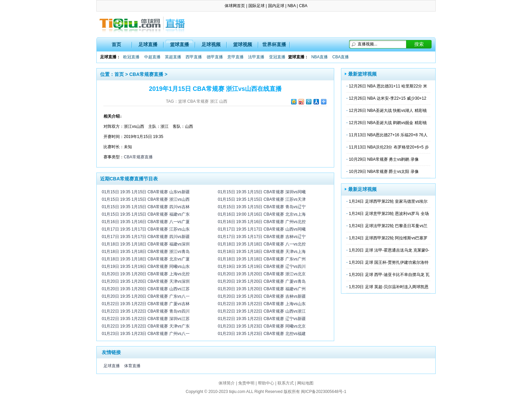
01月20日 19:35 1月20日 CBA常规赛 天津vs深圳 (146, 281)
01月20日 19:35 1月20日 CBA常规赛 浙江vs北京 (262, 274)
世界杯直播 (274, 44)
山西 (223, 101)
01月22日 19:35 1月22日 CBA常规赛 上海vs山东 (262, 304)
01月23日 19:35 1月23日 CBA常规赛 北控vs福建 (262, 334)
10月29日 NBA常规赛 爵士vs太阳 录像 (384, 172)
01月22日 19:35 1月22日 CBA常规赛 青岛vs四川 (146, 311)
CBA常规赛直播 (146, 74)
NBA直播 (319, 57)
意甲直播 (235, 57)
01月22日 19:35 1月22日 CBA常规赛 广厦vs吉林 (146, 304)
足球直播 (148, 44)
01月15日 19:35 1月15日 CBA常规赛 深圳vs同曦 (262, 192)
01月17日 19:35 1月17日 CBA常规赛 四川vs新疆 (146, 237)
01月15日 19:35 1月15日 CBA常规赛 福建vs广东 (146, 214)
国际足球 (256, 6)
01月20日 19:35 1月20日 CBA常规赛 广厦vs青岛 (262, 281)
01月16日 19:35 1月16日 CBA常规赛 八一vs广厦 (146, 222)
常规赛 (203, 101)
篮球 (182, 101)
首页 (116, 44)
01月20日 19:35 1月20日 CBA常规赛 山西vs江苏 (146, 289)
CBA (303, 6)
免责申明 (246, 383)
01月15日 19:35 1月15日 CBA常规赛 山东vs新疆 (146, 192)
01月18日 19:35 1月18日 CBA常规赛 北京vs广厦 (146, 259)
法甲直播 (256, 57)
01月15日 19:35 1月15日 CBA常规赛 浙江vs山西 (146, 199)
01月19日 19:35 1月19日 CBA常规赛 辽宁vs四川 (262, 266)
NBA (291, 6)
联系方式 (286, 383)
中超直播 (152, 57)
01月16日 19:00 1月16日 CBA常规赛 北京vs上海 (262, 214)
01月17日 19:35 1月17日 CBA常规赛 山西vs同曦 (262, 229)
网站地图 (305, 383)
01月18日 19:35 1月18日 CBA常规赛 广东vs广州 (262, 259)
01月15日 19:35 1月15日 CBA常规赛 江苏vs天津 (262, 199)
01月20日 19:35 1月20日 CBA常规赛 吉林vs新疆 (262, 296)
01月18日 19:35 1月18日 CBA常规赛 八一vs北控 (262, 244)
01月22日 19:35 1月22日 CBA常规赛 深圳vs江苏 (146, 319)
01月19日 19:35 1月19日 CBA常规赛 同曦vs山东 (146, 266)
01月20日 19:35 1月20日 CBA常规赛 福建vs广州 (262, 289)
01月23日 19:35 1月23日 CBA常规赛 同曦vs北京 (262, 326)
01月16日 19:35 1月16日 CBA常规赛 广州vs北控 (262, 222)
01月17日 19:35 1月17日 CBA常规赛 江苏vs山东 (146, 229)
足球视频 (211, 44)
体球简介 (227, 383)
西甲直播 (194, 57)
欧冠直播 (131, 57)
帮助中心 (266, 383)
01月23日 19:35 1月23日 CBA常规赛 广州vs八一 (146, 334)
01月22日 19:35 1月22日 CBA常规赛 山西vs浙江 (262, 311)
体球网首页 (235, 6)
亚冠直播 (277, 57)
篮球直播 (179, 44)
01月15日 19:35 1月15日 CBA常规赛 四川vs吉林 (146, 207)
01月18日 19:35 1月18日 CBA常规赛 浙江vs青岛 (146, 252)
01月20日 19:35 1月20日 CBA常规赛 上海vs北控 (146, 274)
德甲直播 (215, 57)
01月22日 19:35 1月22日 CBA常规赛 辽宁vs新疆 (262, 319)
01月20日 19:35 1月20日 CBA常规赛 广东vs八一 (146, 296)
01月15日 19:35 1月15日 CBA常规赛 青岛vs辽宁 (262, 207)
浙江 (214, 101)
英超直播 (173, 57)
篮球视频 (243, 44)
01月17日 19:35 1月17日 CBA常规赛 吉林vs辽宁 (262, 237)
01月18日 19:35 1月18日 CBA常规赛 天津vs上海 (262, 252)
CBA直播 (340, 57)
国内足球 (276, 6)
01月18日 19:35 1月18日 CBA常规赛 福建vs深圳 (146, 244)
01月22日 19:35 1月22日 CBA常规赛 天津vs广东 (146, 326)
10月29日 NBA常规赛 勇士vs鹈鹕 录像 (384, 159)
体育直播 (132, 366)
